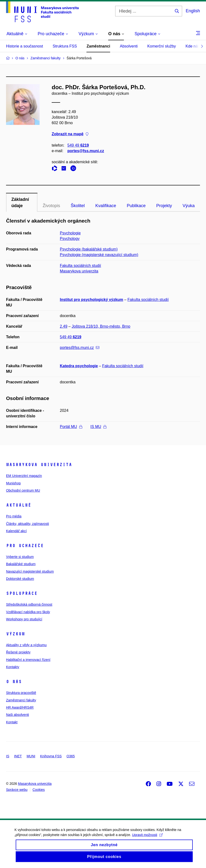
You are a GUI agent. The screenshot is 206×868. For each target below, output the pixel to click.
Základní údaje (20, 203)
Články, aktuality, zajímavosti (28, 524)
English (193, 11)
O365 (71, 756)
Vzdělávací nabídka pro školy (28, 612)
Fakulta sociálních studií (81, 266)
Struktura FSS (65, 46)
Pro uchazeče (25, 546)
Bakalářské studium (21, 564)
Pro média (14, 516)
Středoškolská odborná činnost (29, 604)
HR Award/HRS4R (20, 707)
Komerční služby (162, 46)
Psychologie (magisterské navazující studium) (99, 255)
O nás (14, 682)
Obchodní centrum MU (23, 490)
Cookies (39, 790)
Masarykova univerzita (79, 271)
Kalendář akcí (16, 531)
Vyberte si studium (20, 557)
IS (8, 756)
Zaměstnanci (98, 46)
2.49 (64, 326)
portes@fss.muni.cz (86, 151)
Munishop (13, 483)
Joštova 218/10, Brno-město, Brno (101, 326)
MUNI (31, 756)
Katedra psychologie (79, 366)
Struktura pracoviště (21, 693)
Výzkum (15, 634)
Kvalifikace (106, 206)
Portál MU (71, 427)
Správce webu (17, 790)
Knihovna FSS (51, 756)
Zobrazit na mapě (70, 134)
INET (18, 756)
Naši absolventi (18, 715)
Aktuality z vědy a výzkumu (26, 645)
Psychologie (70, 233)
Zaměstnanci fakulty (21, 700)
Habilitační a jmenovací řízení (28, 660)
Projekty (164, 206)
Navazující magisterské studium (30, 571)
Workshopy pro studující (24, 619)
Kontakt (12, 722)
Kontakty (13, 667)
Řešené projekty (18, 652)
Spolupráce (22, 593)
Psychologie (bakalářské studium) (89, 249)
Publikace (136, 206)
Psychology (70, 239)
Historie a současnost (25, 46)
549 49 (78, 145)
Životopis (51, 206)
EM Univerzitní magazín (24, 476)
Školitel (78, 206)
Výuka (189, 206)
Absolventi (129, 46)
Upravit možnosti (147, 839)
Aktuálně (19, 505)
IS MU (98, 427)
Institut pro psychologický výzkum (92, 300)
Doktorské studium (20, 579)
